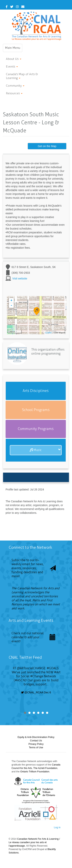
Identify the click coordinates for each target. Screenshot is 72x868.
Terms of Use (36, 747)
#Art (57, 672)
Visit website (20, 278)
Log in (57, 827)
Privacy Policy (36, 744)
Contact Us (36, 741)
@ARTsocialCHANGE (31, 668)
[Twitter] (12, 7)
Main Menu (14, 49)
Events (12, 66)
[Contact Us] (23, 7)
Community (15, 86)
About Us (14, 59)
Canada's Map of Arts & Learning (22, 76)
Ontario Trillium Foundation (35, 772)
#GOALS (53, 668)
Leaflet (48, 333)
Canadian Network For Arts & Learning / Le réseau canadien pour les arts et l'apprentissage (34, 842)
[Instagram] (17, 7)
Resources (14, 93)
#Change (37, 676)
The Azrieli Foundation (45, 768)
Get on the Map (47, 146)
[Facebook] (7, 7)
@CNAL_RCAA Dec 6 (36, 692)
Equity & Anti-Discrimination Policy (36, 737)
